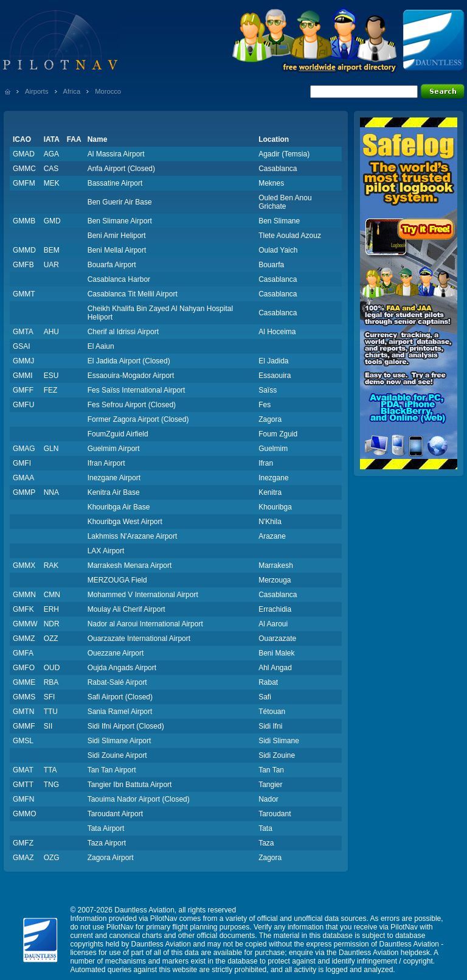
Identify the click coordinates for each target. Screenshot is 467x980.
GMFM (24, 183)
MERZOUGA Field (117, 580)
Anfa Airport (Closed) (121, 169)
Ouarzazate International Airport (139, 639)
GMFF (23, 390)
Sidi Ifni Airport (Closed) (126, 726)
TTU (51, 712)
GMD (52, 221)
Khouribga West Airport (125, 522)
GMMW (25, 624)
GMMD (24, 250)
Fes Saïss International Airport (137, 390)
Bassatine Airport (115, 183)
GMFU (23, 405)
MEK (52, 183)
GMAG (24, 449)
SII (48, 726)
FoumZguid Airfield (118, 434)
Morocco (108, 91)
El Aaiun (101, 346)
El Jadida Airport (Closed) (129, 361)
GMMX (24, 565)
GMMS (24, 697)
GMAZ (23, 858)
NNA (51, 492)
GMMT (24, 294)
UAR (51, 265)
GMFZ (23, 843)
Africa (72, 91)
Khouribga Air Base (119, 507)
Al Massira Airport (116, 154)
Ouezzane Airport (116, 653)
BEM (52, 250)
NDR (52, 624)
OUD (52, 668)
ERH (51, 609)
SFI (50, 697)
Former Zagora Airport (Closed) (138, 419)
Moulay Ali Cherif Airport (126, 609)
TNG (51, 785)
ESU (51, 376)
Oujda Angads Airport (122, 668)
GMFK (23, 609)
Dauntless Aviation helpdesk (384, 953)
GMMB (24, 221)
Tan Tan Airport (112, 770)
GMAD (24, 154)
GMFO (24, 668)
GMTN (23, 712)
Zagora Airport (111, 858)
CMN (52, 595)
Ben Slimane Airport (120, 221)
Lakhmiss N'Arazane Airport (133, 536)
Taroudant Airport (115, 814)
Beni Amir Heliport (117, 236)
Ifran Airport (106, 463)
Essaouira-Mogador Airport (131, 376)
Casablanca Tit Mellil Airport (133, 294)
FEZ (51, 390)
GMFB (23, 265)
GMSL (23, 741)
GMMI (23, 376)
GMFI (22, 463)
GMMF (24, 726)
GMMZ (24, 639)
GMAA (23, 478)
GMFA (23, 653)
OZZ (51, 639)
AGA (51, 154)
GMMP (24, 492)
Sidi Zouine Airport (117, 755)
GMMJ (23, 361)
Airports (37, 91)
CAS (51, 169)
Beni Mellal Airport (117, 250)
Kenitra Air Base (114, 492)
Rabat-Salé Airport (117, 682)
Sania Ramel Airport (120, 712)
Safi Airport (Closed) (120, 697)
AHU (51, 332)
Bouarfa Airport (112, 265)
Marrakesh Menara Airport (130, 565)
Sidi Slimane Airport (119, 741)
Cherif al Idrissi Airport (123, 332)
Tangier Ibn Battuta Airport (130, 785)
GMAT (23, 770)
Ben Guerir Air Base (120, 202)
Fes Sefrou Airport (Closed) (132, 405)
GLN (51, 449)
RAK (51, 565)
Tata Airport (106, 828)
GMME (24, 682)
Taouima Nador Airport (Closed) (139, 799)
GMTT (23, 785)
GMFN (23, 799)
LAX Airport (106, 551)
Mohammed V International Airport (143, 595)
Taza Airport (107, 843)
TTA (50, 770)
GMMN (24, 595)
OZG (52, 858)
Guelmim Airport (114, 449)
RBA (51, 682)
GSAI (22, 346)
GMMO (25, 814)
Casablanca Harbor (119, 279)
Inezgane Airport (114, 478)
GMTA (23, 332)
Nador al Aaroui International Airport (145, 624)
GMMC (24, 169)
